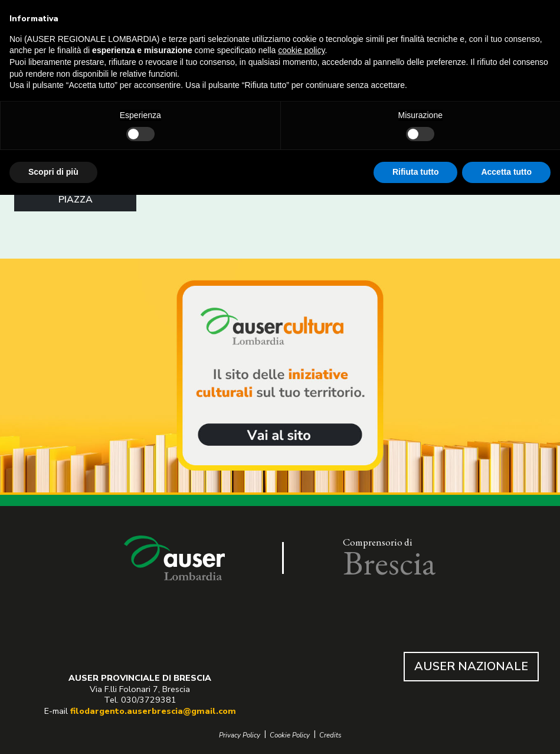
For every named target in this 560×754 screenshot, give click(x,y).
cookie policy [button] (301, 50)
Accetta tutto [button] (506, 172)
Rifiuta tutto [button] (416, 172)
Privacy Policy (240, 735)
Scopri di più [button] (53, 172)
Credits (330, 735)
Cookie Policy (290, 735)
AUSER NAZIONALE (471, 666)
